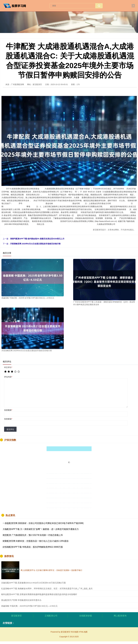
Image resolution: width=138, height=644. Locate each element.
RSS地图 (74, 632)
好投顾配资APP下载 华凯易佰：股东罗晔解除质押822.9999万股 (33, 547)
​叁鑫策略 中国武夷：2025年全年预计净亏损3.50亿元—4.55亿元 (29, 606)
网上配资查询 (120, 616)
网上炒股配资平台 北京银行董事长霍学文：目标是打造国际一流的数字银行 (51, 570)
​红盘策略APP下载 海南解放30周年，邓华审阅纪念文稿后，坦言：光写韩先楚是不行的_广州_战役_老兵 (47, 589)
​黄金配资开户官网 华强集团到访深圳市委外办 (21, 600)
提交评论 (10, 429)
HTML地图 (83, 632)
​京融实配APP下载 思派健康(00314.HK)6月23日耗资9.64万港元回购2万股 (33, 583)
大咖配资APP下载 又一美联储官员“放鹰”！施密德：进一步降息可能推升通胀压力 (41, 529)
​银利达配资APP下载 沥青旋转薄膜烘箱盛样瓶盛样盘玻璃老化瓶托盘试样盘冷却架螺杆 (39, 594)
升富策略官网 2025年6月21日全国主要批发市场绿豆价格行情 (35, 244)
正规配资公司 (51, 616)
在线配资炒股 (86, 616)
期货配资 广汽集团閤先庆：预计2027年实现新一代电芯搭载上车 (33, 535)
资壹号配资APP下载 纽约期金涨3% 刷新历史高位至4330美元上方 (37, 239)
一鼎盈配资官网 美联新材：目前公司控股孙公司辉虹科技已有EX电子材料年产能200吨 (43, 523)
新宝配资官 (17, 616)
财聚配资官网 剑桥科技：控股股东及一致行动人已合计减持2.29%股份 (36, 541)
